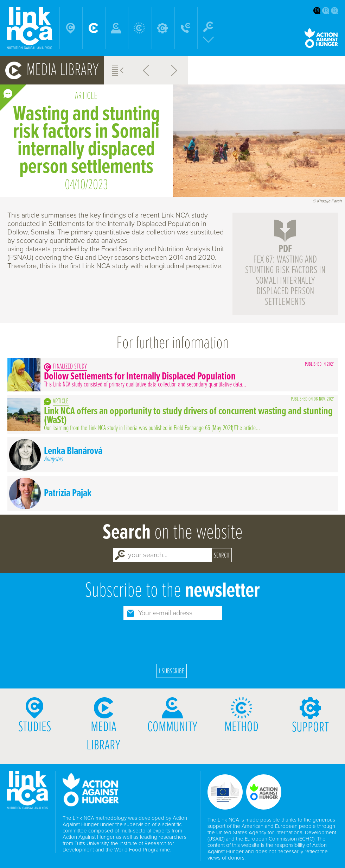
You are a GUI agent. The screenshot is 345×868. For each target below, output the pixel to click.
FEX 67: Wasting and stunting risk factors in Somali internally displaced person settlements (285, 276)
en (317, 11)
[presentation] (173, 641)
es (334, 11)
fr (326, 11)
